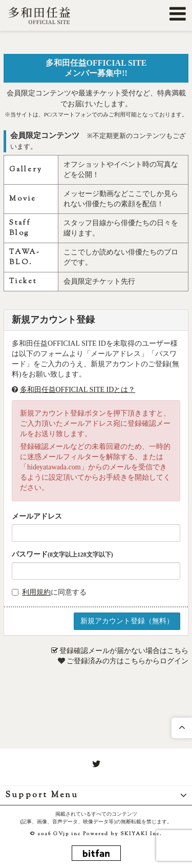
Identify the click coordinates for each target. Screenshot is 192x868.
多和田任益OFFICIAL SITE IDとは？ (78, 390)
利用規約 (36, 592)
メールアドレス (37, 516)
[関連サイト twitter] (96, 764)
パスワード (62, 554)
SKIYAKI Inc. (141, 834)
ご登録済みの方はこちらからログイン (127, 661)
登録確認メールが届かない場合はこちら (124, 651)
